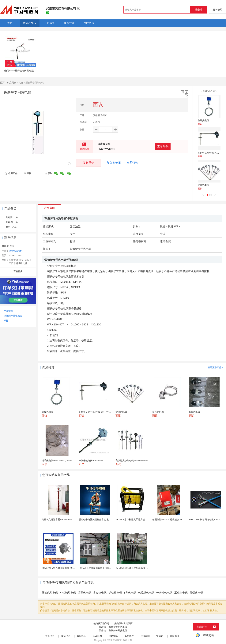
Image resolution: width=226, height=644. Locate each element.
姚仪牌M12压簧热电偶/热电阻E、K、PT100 (26, 71)
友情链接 (175, 636)
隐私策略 (113, 636)
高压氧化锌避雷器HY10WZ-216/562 (60, 520)
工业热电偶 (181, 593)
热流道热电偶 (146, 593)
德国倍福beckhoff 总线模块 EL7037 (170, 520)
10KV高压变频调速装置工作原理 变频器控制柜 (102, 568)
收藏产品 (11, 173)
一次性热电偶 (164, 593)
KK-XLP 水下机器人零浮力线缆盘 (132, 520)
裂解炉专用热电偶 (118, 627)
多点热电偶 (100, 593)
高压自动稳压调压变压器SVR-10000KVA (136, 568)
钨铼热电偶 (115, 593)
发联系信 (89, 163)
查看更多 (18, 271)
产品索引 (8, 311)
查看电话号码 (16, 251)
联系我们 (66, 636)
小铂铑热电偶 (68, 593)
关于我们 (50, 636)
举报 (27, 173)
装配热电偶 (85, 593)
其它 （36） (12, 227)
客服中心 (81, 636)
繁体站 (160, 636)
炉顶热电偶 (203, 185)
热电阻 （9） (12, 217)
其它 (21, 83)
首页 (2, 83)
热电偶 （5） (12, 222)
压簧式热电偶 (50, 593)
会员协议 (129, 636)
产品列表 (12, 83)
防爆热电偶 (203, 120)
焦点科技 (117, 640)
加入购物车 (114, 163)
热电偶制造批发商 (123, 623)
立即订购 (132, 163)
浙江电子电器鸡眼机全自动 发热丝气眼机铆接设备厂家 (106, 520)
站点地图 (97, 636)
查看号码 (163, 146)
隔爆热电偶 (196, 593)
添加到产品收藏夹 (13, 316)
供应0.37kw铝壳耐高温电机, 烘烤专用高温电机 (65, 568)
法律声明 (145, 636)
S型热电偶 (130, 593)
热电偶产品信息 (101, 623)
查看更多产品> (215, 367)
